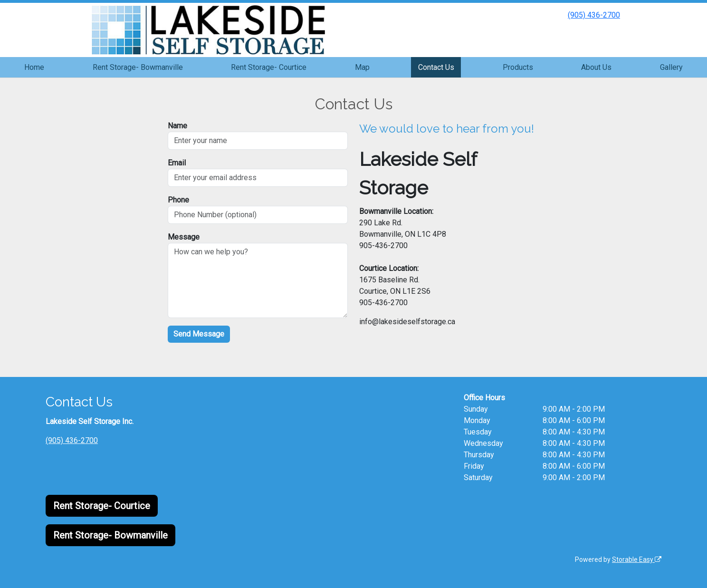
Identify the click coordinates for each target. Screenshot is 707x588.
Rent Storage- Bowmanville (138, 67)
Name (177, 126)
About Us (596, 67)
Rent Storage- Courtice (269, 67)
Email (177, 163)
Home (34, 67)
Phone (178, 200)
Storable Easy (637, 559)
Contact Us (436, 67)
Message (184, 237)
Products (518, 67)
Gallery (671, 67)
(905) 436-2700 (594, 15)
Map (362, 67)
